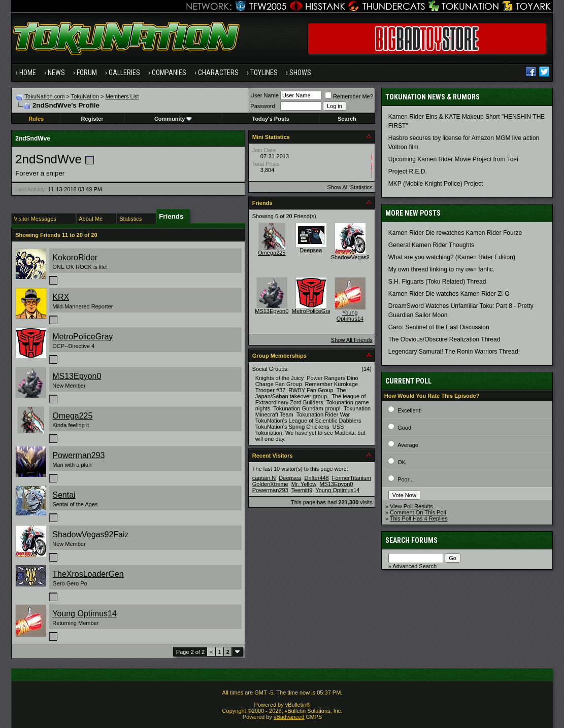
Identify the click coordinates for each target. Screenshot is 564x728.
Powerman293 (78, 455)
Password (262, 106)
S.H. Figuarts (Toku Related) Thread (437, 282)
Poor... (406, 479)
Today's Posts (271, 119)
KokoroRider (75, 257)
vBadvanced (289, 717)
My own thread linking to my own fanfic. (441, 269)
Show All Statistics (350, 187)
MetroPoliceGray (82, 337)
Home (28, 73)
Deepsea (311, 250)
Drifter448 (316, 478)
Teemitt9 (302, 490)
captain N (264, 478)
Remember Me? (349, 96)
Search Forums (411, 540)
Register (92, 119)
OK (402, 462)
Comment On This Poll (418, 512)
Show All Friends (352, 340)
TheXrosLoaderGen (88, 574)
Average (408, 445)
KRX (61, 297)
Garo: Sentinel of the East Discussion (439, 327)
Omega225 (72, 416)
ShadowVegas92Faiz (90, 534)
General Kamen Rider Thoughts (431, 245)
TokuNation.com (45, 96)
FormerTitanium (352, 478)
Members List (122, 96)
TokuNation (85, 96)
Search (347, 119)
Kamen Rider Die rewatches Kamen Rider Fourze (455, 233)
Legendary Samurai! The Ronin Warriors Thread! (454, 352)
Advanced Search (414, 566)
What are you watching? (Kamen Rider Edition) (452, 257)
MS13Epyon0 (77, 376)
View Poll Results (411, 506)
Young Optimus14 (85, 614)
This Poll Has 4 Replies (419, 518)
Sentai (64, 495)
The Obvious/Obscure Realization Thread (444, 339)
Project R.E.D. (408, 171)
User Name (264, 95)
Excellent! (410, 410)
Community (173, 119)
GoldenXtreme (270, 484)
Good (404, 428)
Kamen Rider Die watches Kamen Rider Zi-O (449, 294)
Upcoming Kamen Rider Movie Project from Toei (453, 159)
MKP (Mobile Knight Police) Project (436, 184)
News (56, 73)
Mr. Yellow (304, 484)
